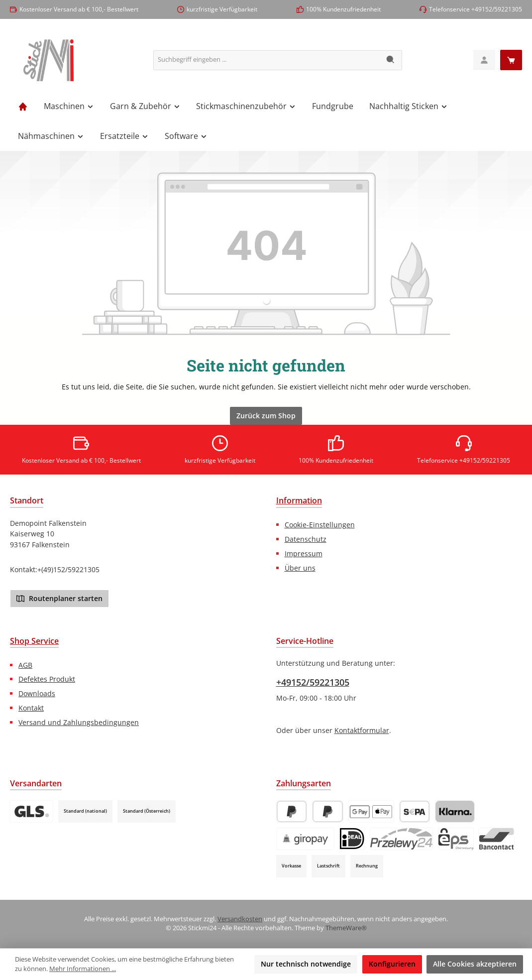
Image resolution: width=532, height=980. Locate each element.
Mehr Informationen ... (83, 969)
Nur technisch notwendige (306, 964)
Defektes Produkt (47, 679)
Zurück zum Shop (266, 416)
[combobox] (267, 60)
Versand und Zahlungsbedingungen (79, 722)
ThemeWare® (346, 928)
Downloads (37, 693)
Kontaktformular (362, 730)
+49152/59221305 (313, 682)
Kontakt (31, 708)
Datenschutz (306, 539)
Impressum (304, 553)
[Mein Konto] (484, 60)
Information (299, 500)
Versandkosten (240, 919)
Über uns (300, 568)
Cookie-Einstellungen (320, 525)
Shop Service (34, 641)
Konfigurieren (392, 964)
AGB (25, 665)
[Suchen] (391, 60)
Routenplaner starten (59, 598)
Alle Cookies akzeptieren (475, 964)
